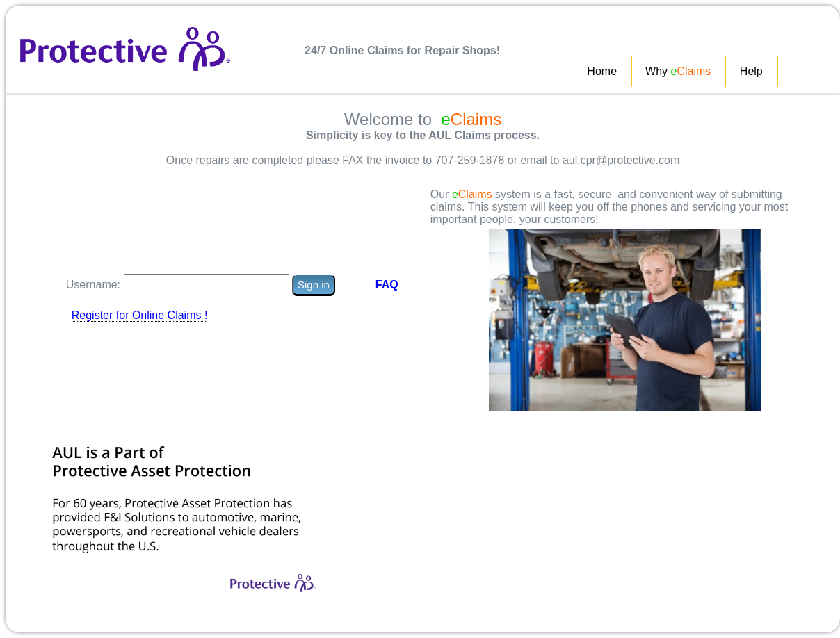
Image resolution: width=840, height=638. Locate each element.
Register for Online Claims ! (140, 316)
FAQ (387, 285)
